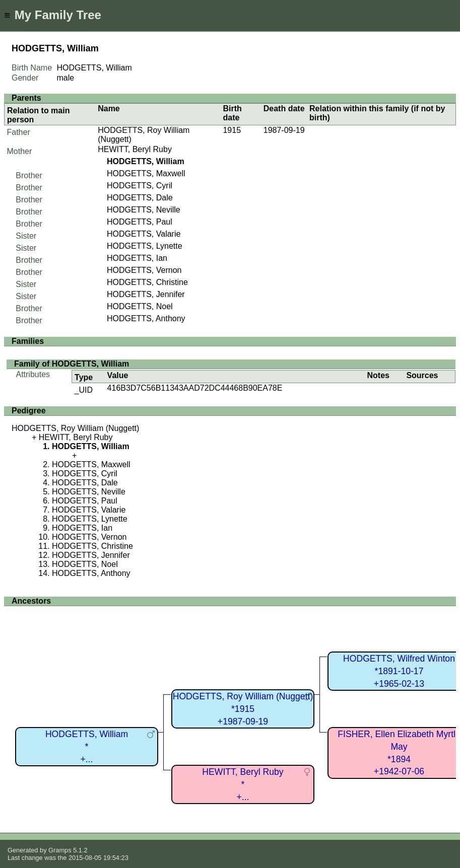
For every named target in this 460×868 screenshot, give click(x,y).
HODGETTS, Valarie (144, 234)
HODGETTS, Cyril (140, 186)
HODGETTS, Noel (140, 306)
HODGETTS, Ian (137, 258)
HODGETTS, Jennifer (146, 294)
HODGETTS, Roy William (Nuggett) (75, 428)
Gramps (60, 850)
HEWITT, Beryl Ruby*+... (243, 784)
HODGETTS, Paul (140, 222)
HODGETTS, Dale (140, 198)
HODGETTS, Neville (144, 210)
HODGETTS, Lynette (145, 246)
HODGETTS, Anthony (146, 318)
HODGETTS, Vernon (144, 270)
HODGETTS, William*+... (87, 746)
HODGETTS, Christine (147, 282)
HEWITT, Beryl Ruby (135, 149)
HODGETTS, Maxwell (146, 173)
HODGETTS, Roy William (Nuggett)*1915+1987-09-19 (243, 709)
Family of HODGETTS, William (72, 364)
